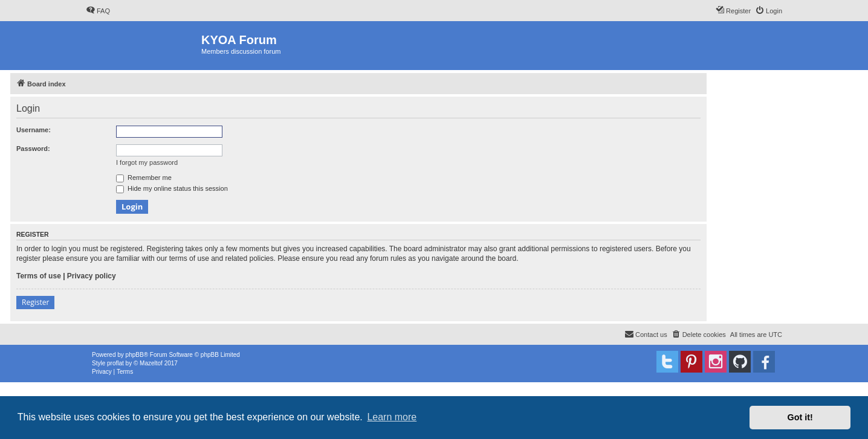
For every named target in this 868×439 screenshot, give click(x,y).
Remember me (144, 178)
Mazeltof (151, 363)
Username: (34, 130)
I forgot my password (147, 162)
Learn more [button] (392, 417)
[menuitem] (98, 11)
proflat (115, 363)
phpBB (135, 355)
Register (35, 302)
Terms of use (39, 276)
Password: (33, 149)
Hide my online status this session (172, 188)
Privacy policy (92, 276)
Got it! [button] (800, 417)
